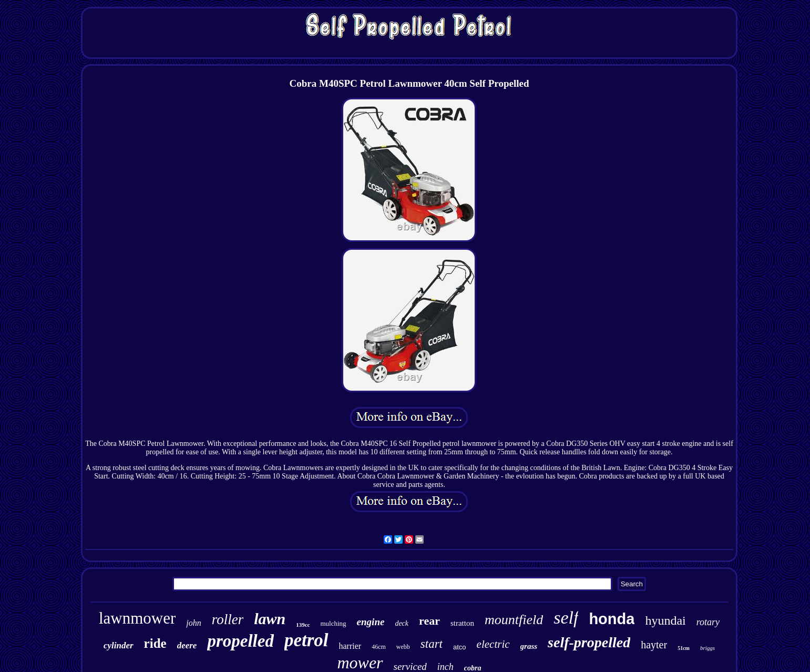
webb (403, 647)
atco (460, 647)
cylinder (119, 645)
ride (155, 643)
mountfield (514, 620)
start (432, 644)
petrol (306, 640)
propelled (240, 641)
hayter (654, 645)
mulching (334, 623)
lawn (270, 619)
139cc (303, 625)
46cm (379, 647)
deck (402, 623)
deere (187, 645)
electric (493, 644)
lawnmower (137, 618)
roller (228, 619)
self (566, 618)
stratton (462, 623)
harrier (350, 646)
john (193, 623)
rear (429, 621)
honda (612, 619)
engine (371, 622)
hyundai (665, 620)
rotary (708, 622)
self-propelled (589, 642)
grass (529, 646)
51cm (684, 648)
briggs (708, 648)
